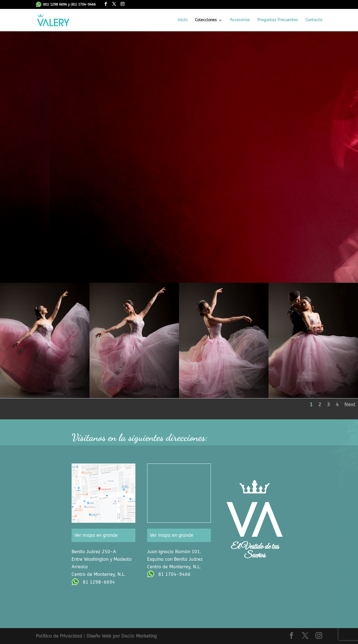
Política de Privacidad (59, 636)
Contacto (314, 20)
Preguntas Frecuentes (278, 20)
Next (350, 405)
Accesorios (240, 20)
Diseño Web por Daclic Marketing (122, 636)
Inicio (182, 20)
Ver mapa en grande (96, 535)
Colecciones (206, 20)
